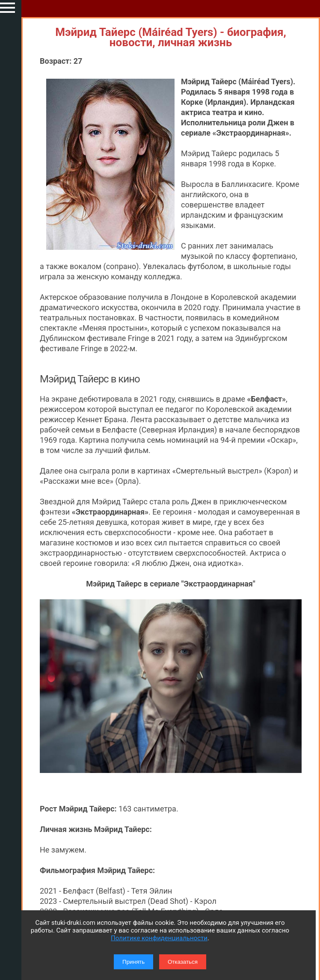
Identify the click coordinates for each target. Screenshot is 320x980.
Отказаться (183, 962)
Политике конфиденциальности (159, 938)
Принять (133, 962)
